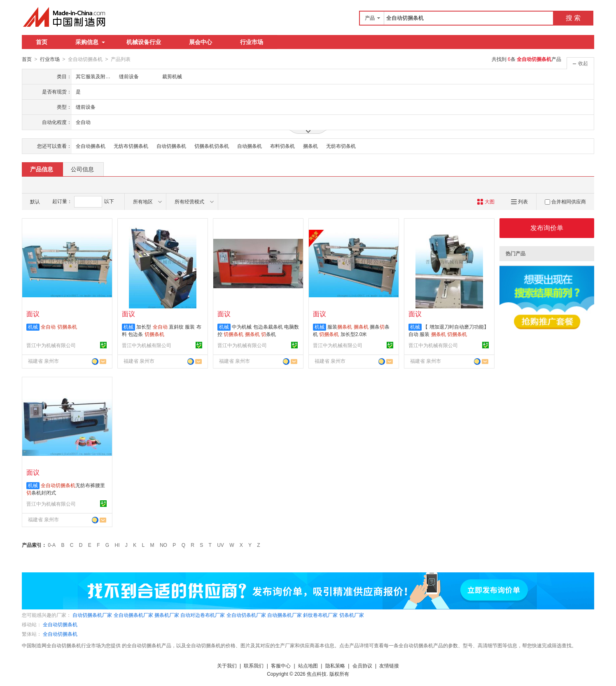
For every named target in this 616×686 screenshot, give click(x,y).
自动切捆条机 (171, 146)
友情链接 (389, 665)
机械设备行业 (144, 42)
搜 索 (573, 18)
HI (117, 545)
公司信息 (82, 169)
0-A (52, 545)
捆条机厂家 (167, 615)
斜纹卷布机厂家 (320, 615)
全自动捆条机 (91, 146)
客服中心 (281, 665)
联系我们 (254, 665)
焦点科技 (317, 674)
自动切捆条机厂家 (92, 615)
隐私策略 (335, 665)
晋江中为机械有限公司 (51, 345)
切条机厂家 (352, 615)
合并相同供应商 (565, 201)
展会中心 (201, 42)
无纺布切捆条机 (131, 146)
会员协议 (362, 665)
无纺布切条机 (341, 146)
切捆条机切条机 (212, 146)
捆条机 (310, 146)
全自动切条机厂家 (246, 615)
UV (220, 545)
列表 (519, 201)
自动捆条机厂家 (285, 615)
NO (163, 545)
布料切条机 (282, 146)
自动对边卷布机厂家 (203, 615)
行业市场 (252, 42)
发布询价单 (547, 227)
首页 (42, 42)
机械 (33, 327)
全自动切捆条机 (60, 624)
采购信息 (90, 42)
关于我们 (227, 665)
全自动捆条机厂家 (133, 615)
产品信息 (42, 169)
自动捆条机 (250, 146)
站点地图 (308, 665)
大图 (486, 201)
